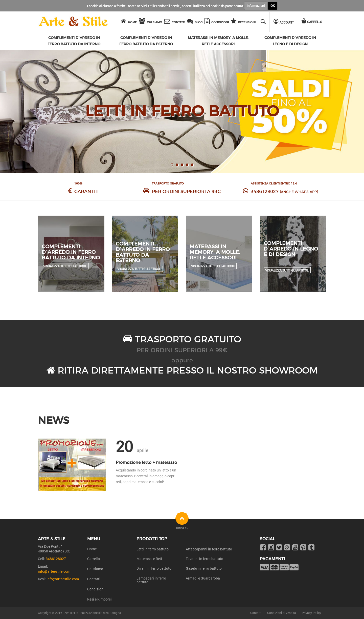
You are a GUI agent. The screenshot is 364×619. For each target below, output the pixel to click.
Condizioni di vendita (282, 613)
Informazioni (256, 6)
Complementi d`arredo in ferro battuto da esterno (143, 252)
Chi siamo (95, 569)
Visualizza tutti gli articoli (65, 266)
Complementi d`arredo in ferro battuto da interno (71, 252)
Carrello (94, 559)
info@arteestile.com (54, 571)
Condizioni (96, 589)
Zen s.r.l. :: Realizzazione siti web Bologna (93, 613)
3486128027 (265, 192)
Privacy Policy (311, 613)
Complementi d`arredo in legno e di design (291, 249)
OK (273, 6)
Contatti (94, 579)
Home (92, 549)
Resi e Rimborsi (99, 599)
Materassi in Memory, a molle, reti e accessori (215, 252)
